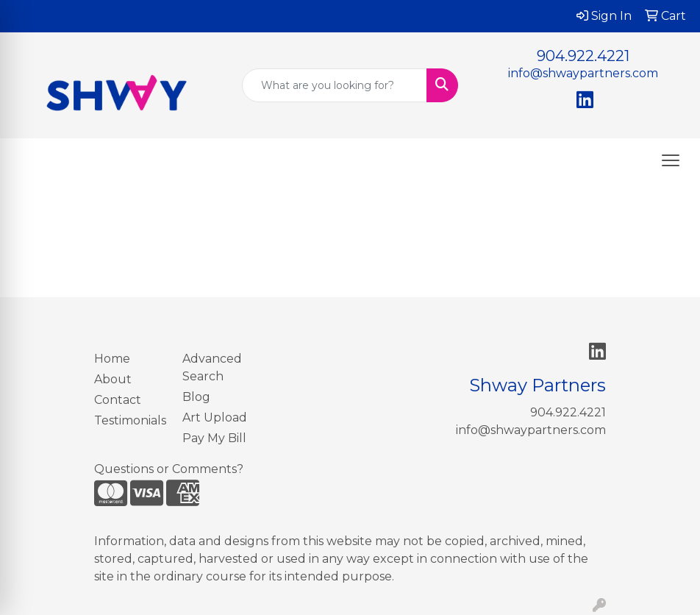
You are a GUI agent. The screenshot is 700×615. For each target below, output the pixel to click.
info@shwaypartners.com (583, 73)
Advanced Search (212, 367)
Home (112, 359)
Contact (118, 400)
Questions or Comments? (169, 469)
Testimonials (129, 420)
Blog (196, 397)
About (113, 379)
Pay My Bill (214, 438)
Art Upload (215, 417)
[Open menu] (671, 160)
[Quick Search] (334, 85)
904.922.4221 (583, 56)
